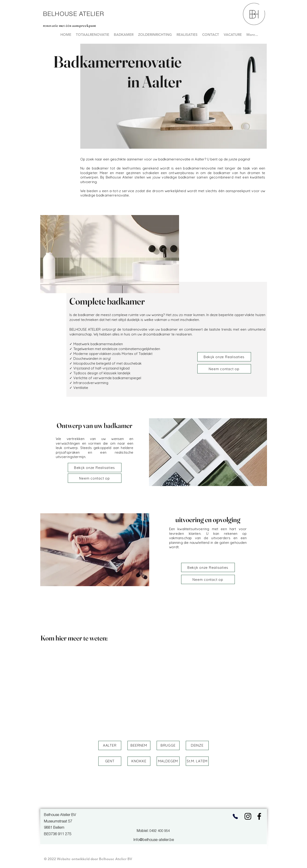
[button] (110, 745)
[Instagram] (248, 816)
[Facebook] (259, 816)
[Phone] (235, 816)
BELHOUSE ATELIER (74, 14)
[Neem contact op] (224, 369)
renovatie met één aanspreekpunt (70, 26)
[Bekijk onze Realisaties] (224, 357)
